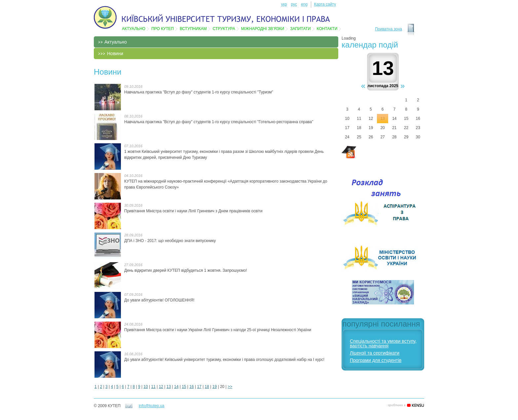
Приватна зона (388, 29)
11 (153, 387)
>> (230, 387)
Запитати (300, 29)
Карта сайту (325, 4)
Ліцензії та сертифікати (375, 353)
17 (199, 387)
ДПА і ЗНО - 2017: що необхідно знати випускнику (170, 241)
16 (191, 387)
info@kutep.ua (152, 406)
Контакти (327, 29)
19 (215, 387)
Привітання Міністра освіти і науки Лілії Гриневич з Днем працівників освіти (193, 211)
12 (161, 387)
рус (294, 4)
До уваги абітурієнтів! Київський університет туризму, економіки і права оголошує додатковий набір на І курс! (224, 360)
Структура (224, 29)
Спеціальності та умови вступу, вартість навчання (383, 343)
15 (184, 387)
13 (169, 387)
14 (176, 387)
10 (146, 387)
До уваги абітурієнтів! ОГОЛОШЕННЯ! (159, 300)
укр (284, 4)
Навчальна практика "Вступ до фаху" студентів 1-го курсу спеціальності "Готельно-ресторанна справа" (219, 122)
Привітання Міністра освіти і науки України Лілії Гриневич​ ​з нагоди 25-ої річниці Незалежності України (218, 330)
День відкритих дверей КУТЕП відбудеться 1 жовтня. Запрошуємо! (186, 270)
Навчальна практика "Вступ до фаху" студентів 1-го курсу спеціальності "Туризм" (199, 92)
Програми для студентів (376, 360)
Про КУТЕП (163, 29)
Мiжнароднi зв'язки (263, 29)
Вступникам (193, 29)
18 (207, 387)
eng (304, 4)
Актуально (134, 29)
